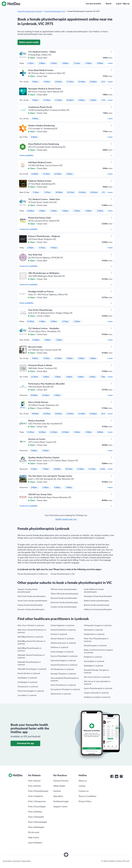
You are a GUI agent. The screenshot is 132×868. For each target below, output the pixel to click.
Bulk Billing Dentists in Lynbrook (30, 637)
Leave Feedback (35, 843)
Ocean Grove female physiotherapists (32, 601)
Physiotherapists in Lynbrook (95, 646)
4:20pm (93, 100)
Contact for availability (66, 229)
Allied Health (59, 786)
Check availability (66, 156)
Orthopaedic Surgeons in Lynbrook (98, 626)
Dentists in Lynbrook (59, 634)
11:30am (46, 174)
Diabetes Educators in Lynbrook (63, 643)
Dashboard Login (61, 801)
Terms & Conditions (87, 796)
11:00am (35, 174)
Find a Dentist (34, 786)
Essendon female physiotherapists (31, 610)
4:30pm (57, 488)
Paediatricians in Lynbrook (94, 634)
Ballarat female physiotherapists (96, 601)
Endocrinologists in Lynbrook (62, 652)
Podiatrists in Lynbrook (93, 657)
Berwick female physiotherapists (97, 605)
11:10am (92, 469)
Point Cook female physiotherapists (32, 596)
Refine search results (29, 42)
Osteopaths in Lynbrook (93, 630)
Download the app (25, 743)
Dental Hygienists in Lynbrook (63, 626)
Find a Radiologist (36, 827)
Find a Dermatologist (38, 822)
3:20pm (77, 432)
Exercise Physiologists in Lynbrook (64, 656)
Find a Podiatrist (36, 796)
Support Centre (60, 807)
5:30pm (92, 377)
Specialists (58, 796)
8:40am (34, 137)
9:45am (48, 192)
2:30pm (54, 63)
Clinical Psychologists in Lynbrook (31, 691)
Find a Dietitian (35, 812)
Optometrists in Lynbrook (61, 694)
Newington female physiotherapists (98, 596)
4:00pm (100, 63)
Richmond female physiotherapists (64, 603)
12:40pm (70, 100)
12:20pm (54, 432)
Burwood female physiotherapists (64, 598)
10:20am (47, 414)
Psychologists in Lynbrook (94, 661)
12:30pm (58, 174)
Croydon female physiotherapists (64, 607)
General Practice (61, 781)
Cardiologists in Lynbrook (27, 682)
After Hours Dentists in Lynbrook (31, 626)
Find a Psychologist (37, 807)
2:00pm (42, 63)
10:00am (59, 192)
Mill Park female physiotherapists (64, 589)
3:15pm (77, 63)
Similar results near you (66, 519)
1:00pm (69, 174)
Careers (82, 786)
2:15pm (65, 322)
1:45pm (31, 63)
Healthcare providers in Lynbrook (97, 697)
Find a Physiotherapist (38, 791)
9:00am (35, 82)
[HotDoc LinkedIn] (117, 776)
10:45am (94, 192)
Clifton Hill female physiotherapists (64, 594)
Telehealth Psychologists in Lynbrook (32, 669)
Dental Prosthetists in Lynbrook (63, 630)
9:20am (47, 82)
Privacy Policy (85, 801)
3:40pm (89, 432)
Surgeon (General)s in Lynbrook (96, 693)
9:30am (36, 192)
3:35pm (42, 248)
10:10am (69, 469)
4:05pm (54, 248)
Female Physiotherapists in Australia (30, 11)
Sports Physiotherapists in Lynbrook (98, 688)
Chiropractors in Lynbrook (28, 687)
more (110, 63)
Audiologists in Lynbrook (27, 678)
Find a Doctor (34, 781)
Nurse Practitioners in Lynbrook (63, 685)
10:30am (82, 192)
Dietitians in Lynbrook (59, 647)
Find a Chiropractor (37, 801)
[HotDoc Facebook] (112, 776)
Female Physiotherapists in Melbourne (33, 574)
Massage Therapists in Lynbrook (63, 674)
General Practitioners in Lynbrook (64, 665)
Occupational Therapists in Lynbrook (65, 689)
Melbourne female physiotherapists (98, 610)
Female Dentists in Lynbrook (29, 674)
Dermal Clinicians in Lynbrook (62, 639)
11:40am (82, 82)
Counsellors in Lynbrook (27, 695)
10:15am (71, 192)
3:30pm (89, 63)
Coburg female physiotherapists (30, 605)
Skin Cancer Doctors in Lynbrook (97, 677)
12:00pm (93, 82)
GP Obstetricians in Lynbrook (62, 669)
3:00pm (65, 63)
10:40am (58, 82)
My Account (34, 832)
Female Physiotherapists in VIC (55, 11)
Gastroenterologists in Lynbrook (63, 661)
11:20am (70, 82)
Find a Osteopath (36, 817)
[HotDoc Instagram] (121, 776)
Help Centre (34, 838)
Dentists (57, 791)
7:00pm (104, 377)
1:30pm (54, 211)
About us (83, 781)
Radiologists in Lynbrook (94, 666)
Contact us (84, 791)
